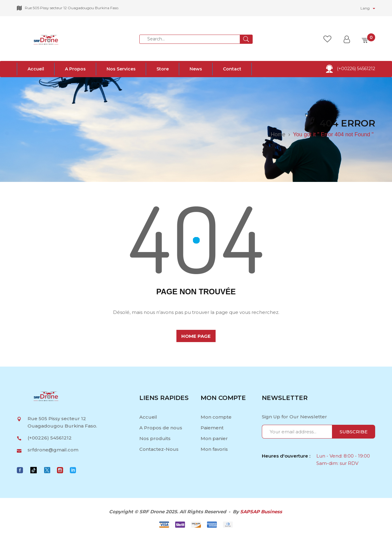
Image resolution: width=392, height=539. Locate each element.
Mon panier (214, 438)
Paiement (212, 428)
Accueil (149, 417)
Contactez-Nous (159, 449)
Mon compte (216, 417)
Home (278, 134)
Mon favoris (214, 449)
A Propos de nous (161, 428)
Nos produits (155, 438)
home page (196, 336)
